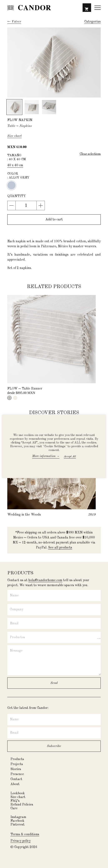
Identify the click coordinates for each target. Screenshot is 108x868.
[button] (87, 9)
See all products (60, 548)
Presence (17, 774)
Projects (17, 764)
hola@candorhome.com (45, 580)
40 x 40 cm (15, 165)
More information (46, 456)
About (15, 784)
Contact (16, 779)
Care (14, 808)
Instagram (18, 817)
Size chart (18, 797)
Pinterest (18, 825)
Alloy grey (11, 185)
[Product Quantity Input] (26, 205)
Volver (16, 22)
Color (54, 176)
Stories (16, 769)
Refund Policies (22, 805)
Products (17, 759)
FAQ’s (15, 801)
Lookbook (18, 793)
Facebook (17, 821)
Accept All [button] (70, 456)
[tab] (9, 398)
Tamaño (54, 158)
